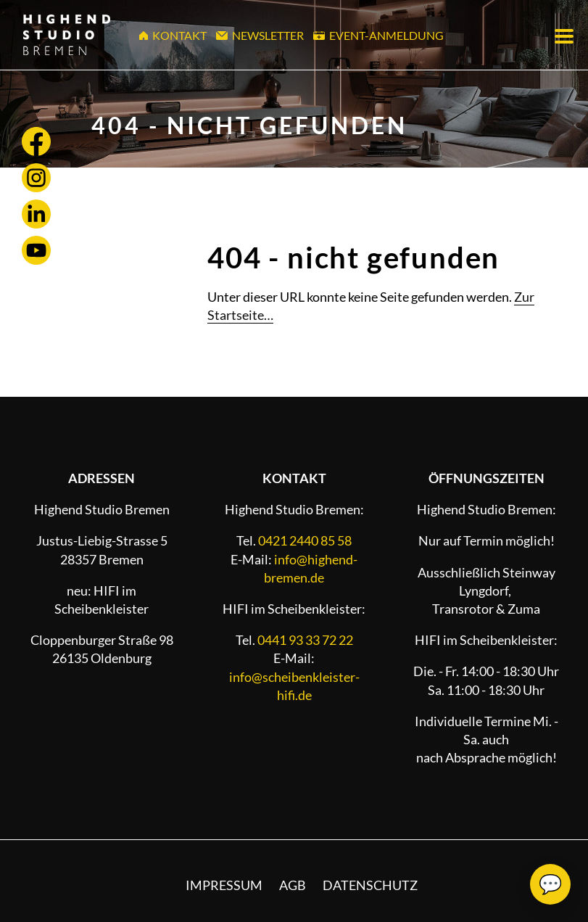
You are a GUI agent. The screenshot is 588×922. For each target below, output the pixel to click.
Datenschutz (370, 885)
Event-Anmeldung (378, 35)
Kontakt (173, 35)
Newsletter (260, 35)
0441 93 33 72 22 (305, 640)
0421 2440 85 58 (305, 540)
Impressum (224, 885)
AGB (293, 885)
